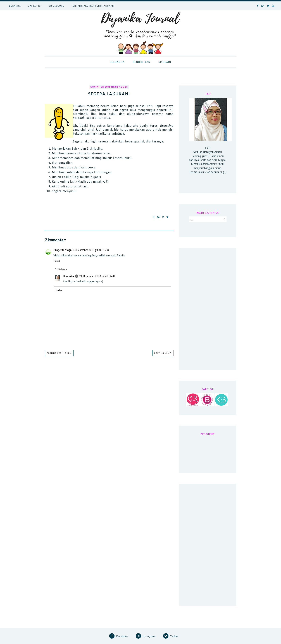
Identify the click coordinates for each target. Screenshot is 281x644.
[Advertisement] (208, 309)
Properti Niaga (62, 250)
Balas (57, 261)
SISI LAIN (165, 62)
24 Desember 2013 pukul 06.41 (97, 276)
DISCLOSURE (56, 6)
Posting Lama (163, 353)
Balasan (62, 269)
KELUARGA (117, 62)
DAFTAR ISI (35, 6)
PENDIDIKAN (142, 62)
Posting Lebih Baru (59, 353)
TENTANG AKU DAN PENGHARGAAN (93, 6)
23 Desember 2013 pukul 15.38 (91, 250)
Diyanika (68, 276)
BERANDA (15, 6)
